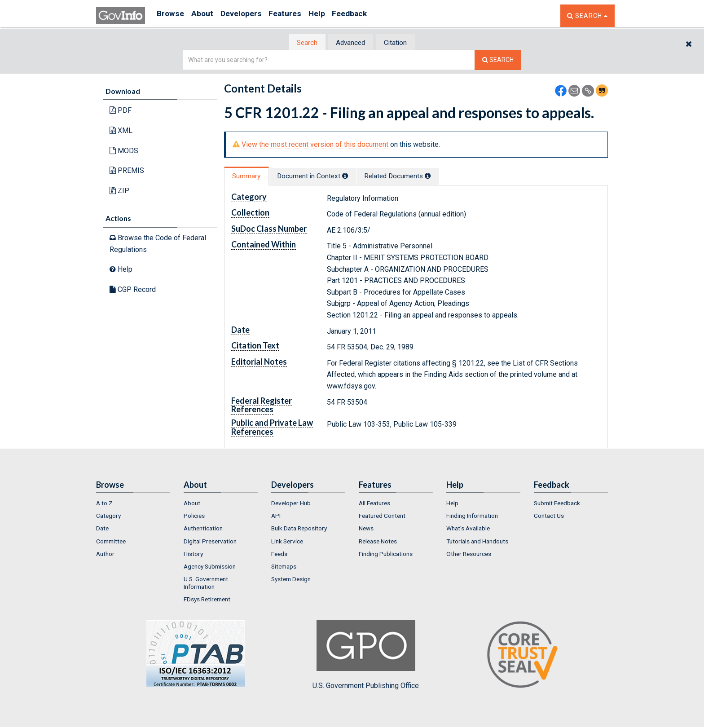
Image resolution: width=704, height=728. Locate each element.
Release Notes (378, 542)
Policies (194, 516)
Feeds (279, 555)
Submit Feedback (557, 504)
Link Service (287, 542)
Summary (250, 177)
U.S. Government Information (206, 584)
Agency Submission (210, 568)
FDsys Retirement (207, 600)
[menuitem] (133, 504)
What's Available (468, 529)
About (208, 15)
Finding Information (472, 516)
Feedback (375, 15)
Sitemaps (284, 568)
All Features (374, 504)
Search (298, 43)
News (366, 529)
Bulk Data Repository (299, 529)
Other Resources (469, 555)
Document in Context (326, 177)
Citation (404, 43)
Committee (111, 542)
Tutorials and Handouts (477, 542)
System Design (291, 580)
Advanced (350, 43)
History (193, 555)
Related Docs (422, 177)
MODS (124, 151)
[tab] (299, 43)
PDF (121, 111)
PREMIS (127, 171)
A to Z (104, 504)
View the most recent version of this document (315, 145)
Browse (172, 15)
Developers (252, 15)
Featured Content (382, 516)
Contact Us (549, 516)
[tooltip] (359, 176)
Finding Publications (386, 555)
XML (121, 131)
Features (301, 15)
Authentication (203, 529)
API (276, 516)
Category (108, 516)
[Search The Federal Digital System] (498, 61)
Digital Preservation (210, 542)
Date (102, 529)
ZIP (119, 191)
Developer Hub (291, 504)
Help (337, 15)
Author (105, 555)
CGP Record (133, 290)
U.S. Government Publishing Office (366, 656)
